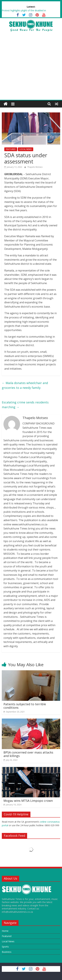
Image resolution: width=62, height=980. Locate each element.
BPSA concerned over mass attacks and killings (28, 754)
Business (7, 952)
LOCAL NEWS (26, 149)
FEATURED (11, 149)
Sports (5, 947)
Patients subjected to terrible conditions (25, 706)
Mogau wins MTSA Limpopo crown (28, 801)
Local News (8, 941)
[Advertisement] (31, 67)
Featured (7, 936)
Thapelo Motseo (35, 167)
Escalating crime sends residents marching (25, 405)
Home (5, 931)
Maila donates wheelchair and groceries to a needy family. (25, 385)
